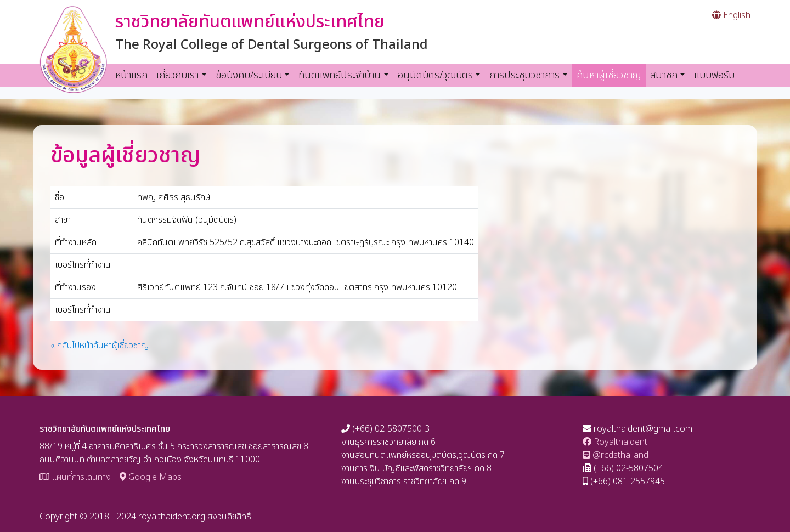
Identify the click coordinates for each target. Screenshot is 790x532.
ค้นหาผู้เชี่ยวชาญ (611, 75)
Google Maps (151, 477)
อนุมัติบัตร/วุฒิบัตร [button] (435, 75)
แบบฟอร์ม (715, 75)
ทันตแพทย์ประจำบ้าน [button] (340, 75)
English (731, 15)
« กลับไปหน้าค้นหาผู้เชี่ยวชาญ (100, 346)
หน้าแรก (131, 75)
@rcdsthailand (616, 455)
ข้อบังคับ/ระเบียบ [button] (249, 75)
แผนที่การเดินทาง (75, 477)
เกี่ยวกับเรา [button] (177, 75)
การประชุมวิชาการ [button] (524, 75)
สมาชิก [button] (664, 75)
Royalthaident (615, 442)
